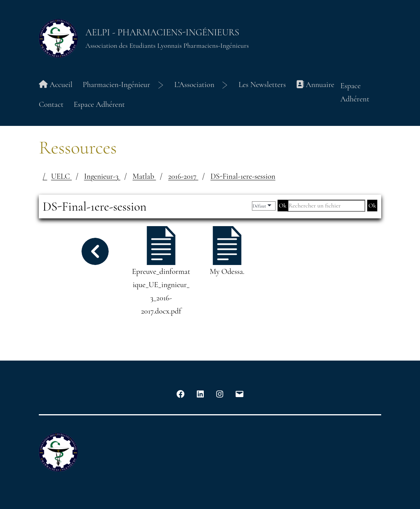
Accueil (56, 85)
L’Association (194, 85)
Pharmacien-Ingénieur (116, 85)
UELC (62, 176)
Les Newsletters (262, 85)
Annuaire (315, 85)
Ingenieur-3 (102, 176)
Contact (51, 105)
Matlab (144, 176)
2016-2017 (183, 176)
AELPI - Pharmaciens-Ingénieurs (162, 32)
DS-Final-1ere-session (243, 176)
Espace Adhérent (99, 105)
